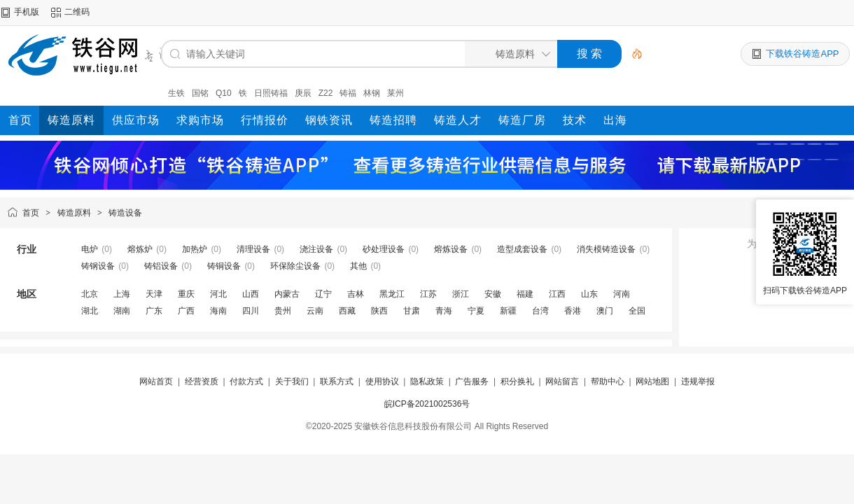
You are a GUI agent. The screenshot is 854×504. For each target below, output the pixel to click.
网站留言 (562, 381)
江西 (557, 294)
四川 (251, 311)
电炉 (90, 249)
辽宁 (323, 294)
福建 (525, 294)
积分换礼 (517, 381)
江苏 (428, 294)
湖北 (90, 311)
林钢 (372, 93)
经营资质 (202, 381)
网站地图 (652, 381)
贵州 (283, 311)
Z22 (326, 93)
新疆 (508, 311)
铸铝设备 (161, 266)
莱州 (395, 93)
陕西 (379, 311)
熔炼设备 (451, 249)
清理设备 (253, 249)
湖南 (122, 311)
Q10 (224, 93)
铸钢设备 (98, 266)
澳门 (605, 311)
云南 (315, 311)
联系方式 (337, 381)
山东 (589, 294)
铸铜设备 (224, 266)
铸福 (348, 93)
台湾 (540, 311)
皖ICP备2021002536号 (427, 404)
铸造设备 (125, 213)
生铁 (176, 93)
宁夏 (476, 311)
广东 (154, 311)
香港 (573, 311)
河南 (622, 294)
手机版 (27, 12)
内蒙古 (287, 294)
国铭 (200, 93)
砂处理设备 (384, 249)
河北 (218, 294)
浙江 (461, 294)
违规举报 (698, 381)
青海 (444, 311)
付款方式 (246, 381)
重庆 (186, 294)
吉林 (356, 294)
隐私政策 (427, 381)
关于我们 (292, 381)
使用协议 (382, 381)
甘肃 (412, 311)
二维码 (77, 12)
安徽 (493, 294)
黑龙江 (392, 294)
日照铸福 (271, 93)
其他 (358, 266)
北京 (90, 294)
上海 (122, 294)
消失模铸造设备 (606, 249)
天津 (154, 294)
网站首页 (156, 381)
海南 (218, 311)
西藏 (347, 311)
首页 (31, 213)
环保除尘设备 (295, 266)
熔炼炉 (140, 249)
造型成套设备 (522, 249)
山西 (251, 294)
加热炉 (195, 249)
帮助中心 (608, 381)
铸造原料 (74, 213)
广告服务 (472, 381)
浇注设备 (316, 249)
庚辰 (303, 93)
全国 (637, 311)
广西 (186, 311)
